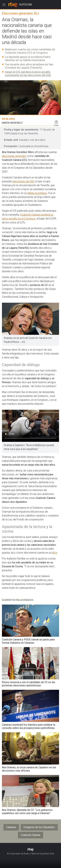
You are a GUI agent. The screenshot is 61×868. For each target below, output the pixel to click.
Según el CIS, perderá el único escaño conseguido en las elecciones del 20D (28, 73)
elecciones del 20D (23, 181)
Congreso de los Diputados (39, 827)
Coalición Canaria (30, 835)
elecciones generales (14, 156)
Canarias (11, 827)
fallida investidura (37, 193)
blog (55, 553)
